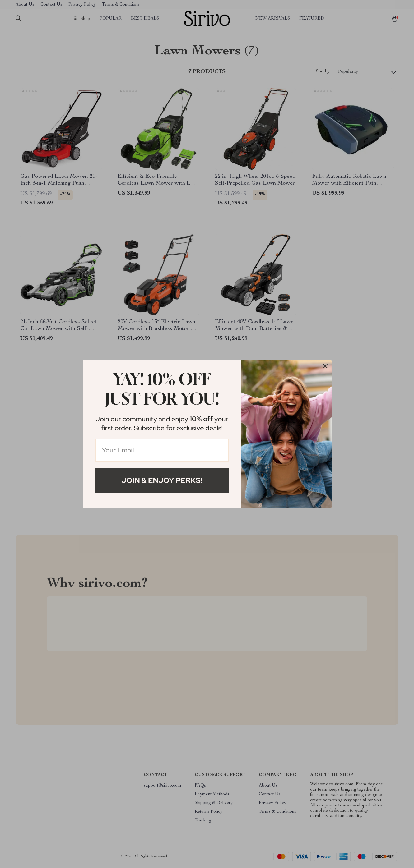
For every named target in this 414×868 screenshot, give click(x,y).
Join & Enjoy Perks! (162, 480)
